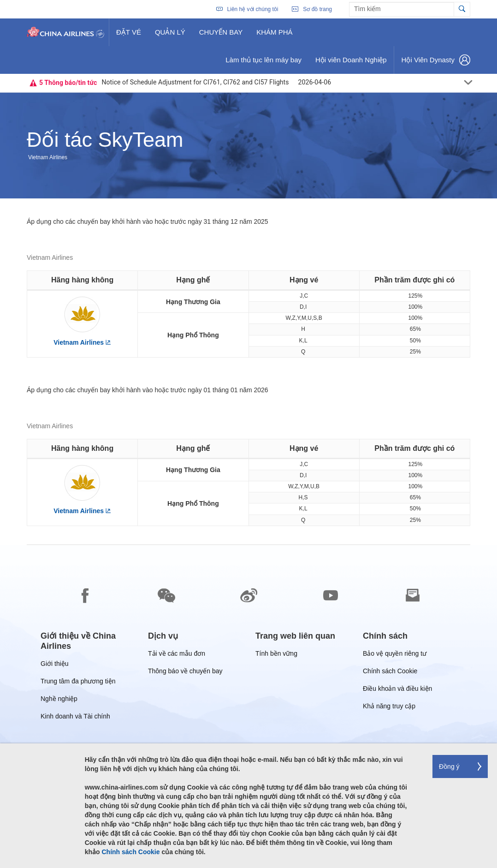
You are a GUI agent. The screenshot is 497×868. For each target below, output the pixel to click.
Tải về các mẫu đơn (177, 655)
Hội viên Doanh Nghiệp (351, 63)
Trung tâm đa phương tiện (78, 683)
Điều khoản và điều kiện (397, 690)
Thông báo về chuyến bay (185, 673)
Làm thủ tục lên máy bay (263, 63)
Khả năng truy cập (389, 708)
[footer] (248, 706)
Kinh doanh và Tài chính (75, 718)
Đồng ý (449, 766)
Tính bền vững (276, 655)
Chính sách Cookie (390, 673)
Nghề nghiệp (59, 700)
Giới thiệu (55, 665)
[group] (87, 641)
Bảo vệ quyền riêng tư (395, 655)
